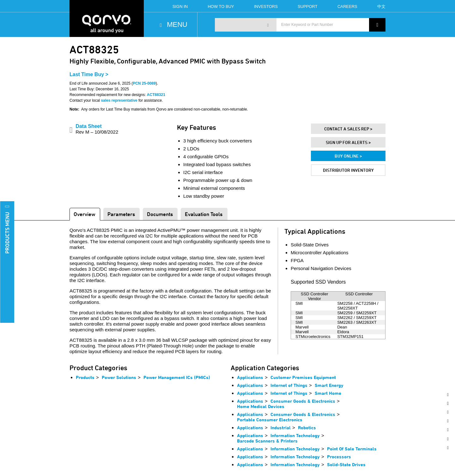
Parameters (121, 214)
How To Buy (221, 6)
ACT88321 (156, 95)
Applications (250, 377)
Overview (85, 214)
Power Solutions (119, 377)
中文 (381, 6)
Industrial (281, 428)
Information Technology (295, 435)
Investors (266, 6)
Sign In (180, 6)
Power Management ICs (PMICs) (177, 377)
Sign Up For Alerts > (348, 142)
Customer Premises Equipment (303, 377)
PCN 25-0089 (144, 83)
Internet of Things (289, 385)
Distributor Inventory (348, 170)
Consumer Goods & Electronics (303, 401)
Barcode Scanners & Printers (267, 441)
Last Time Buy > (89, 74)
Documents (160, 214)
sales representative (119, 100)
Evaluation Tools (204, 214)
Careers (347, 6)
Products (85, 377)
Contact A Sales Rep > (348, 129)
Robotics (307, 428)
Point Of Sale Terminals (352, 449)
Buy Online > (348, 156)
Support (308, 6)
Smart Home (328, 393)
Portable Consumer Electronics (270, 420)
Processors (339, 457)
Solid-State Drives (346, 464)
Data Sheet (97, 129)
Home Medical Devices (261, 406)
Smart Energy (329, 385)
